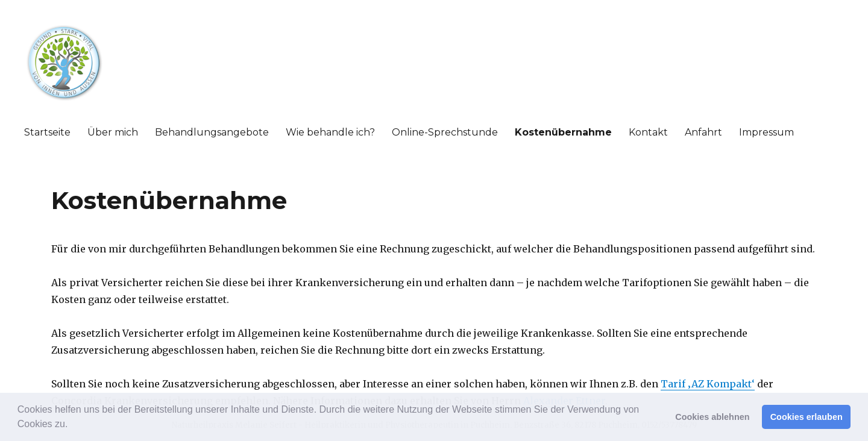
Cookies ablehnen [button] (712, 417)
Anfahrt (703, 132)
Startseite (47, 132)
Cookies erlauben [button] (807, 417)
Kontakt (648, 132)
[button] (72, 425)
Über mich (113, 132)
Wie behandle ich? (330, 132)
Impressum (766, 132)
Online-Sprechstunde (445, 132)
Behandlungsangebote (212, 132)
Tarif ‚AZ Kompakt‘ (708, 384)
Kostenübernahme (563, 132)
